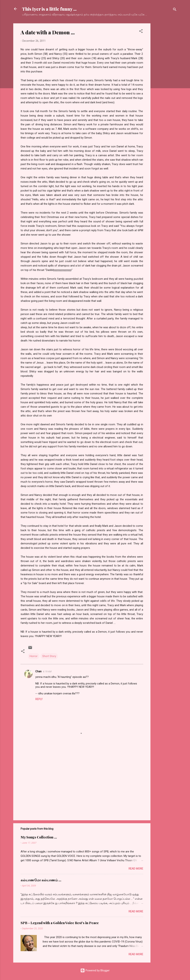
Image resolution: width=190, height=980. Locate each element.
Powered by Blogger (95, 970)
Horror (34, 656)
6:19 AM (47, 671)
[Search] (175, 10)
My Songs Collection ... (39, 837)
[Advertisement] (165, 78)
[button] (141, 32)
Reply (39, 699)
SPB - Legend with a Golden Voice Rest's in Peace (60, 923)
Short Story (49, 656)
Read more (136, 869)
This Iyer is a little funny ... (49, 9)
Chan (38, 671)
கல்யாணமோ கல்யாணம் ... (41, 880)
